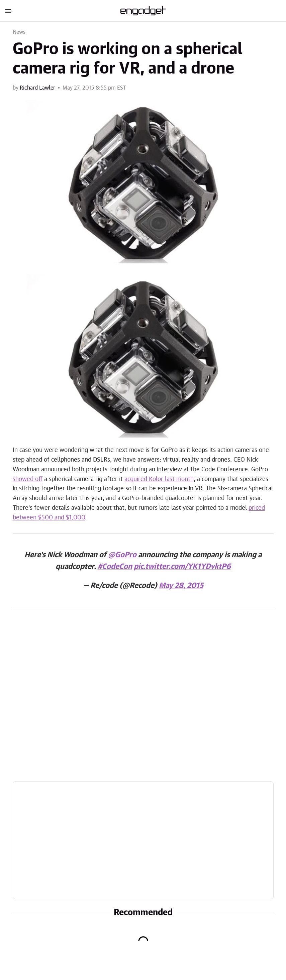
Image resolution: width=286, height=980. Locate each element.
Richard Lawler (37, 88)
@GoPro (122, 555)
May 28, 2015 (181, 586)
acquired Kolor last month (159, 479)
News (19, 32)
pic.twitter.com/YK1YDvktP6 (182, 567)
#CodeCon (115, 567)
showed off (28, 479)
